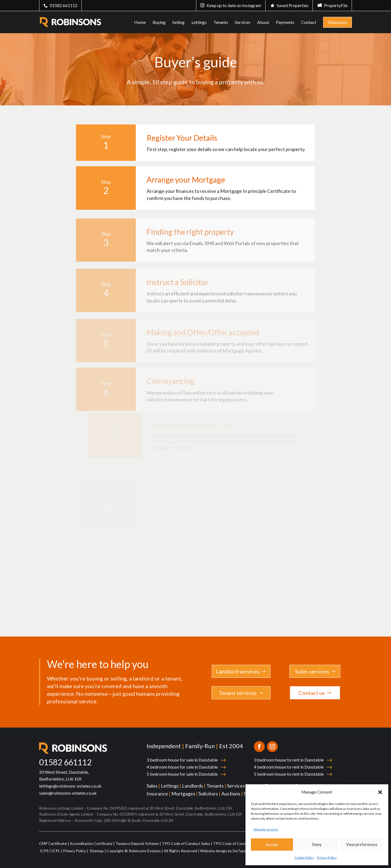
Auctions (231, 794)
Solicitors (208, 794)
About (263, 23)
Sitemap (96, 851)
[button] (380, 792)
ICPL (56, 851)
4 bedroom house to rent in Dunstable (289, 767)
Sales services (312, 671)
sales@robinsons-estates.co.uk (68, 793)
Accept (272, 844)
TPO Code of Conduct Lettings (240, 843)
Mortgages (183, 794)
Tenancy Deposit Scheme (137, 843)
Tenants (221, 23)
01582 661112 (64, 5)
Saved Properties (293, 5)
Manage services (266, 829)
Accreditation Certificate (91, 843)
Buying (159, 23)
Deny (317, 844)
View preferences (362, 844)
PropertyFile (336, 5)
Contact (309, 23)
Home (140, 23)
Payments (285, 23)
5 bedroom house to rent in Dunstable (289, 774)
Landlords (193, 786)
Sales (152, 786)
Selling (179, 23)
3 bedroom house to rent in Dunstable (289, 760)
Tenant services (238, 693)
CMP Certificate (53, 843)
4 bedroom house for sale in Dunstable (182, 767)
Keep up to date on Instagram (234, 5)
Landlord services (238, 671)
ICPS (44, 851)
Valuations (338, 22)
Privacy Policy (327, 858)
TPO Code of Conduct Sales (186, 843)
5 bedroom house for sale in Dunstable (182, 774)
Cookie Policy (304, 858)
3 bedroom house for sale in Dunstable (182, 760)
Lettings (199, 23)
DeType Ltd (243, 851)
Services (243, 23)
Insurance (157, 794)
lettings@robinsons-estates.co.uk (70, 786)
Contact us (312, 693)
